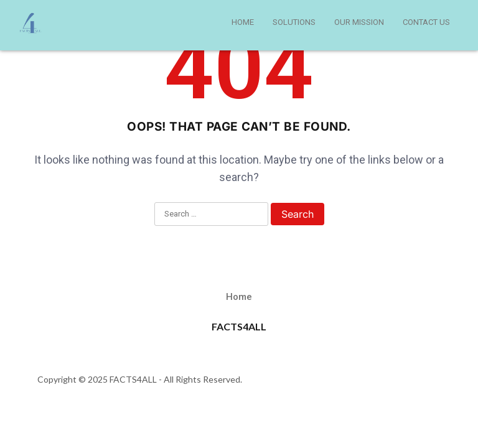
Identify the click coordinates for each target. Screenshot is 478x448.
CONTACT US (426, 22)
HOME (243, 22)
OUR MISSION (359, 22)
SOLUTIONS (294, 22)
